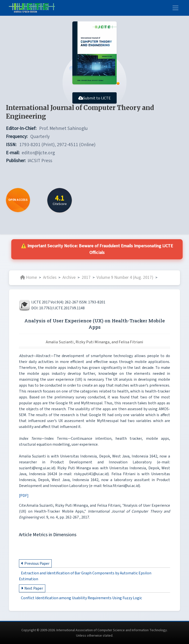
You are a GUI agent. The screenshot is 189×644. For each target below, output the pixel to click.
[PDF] (24, 496)
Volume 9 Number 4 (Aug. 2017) (125, 277)
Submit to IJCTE (94, 98)
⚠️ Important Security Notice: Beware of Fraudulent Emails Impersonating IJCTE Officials (97, 249)
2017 (86, 277)
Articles (50, 277)
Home (29, 277)
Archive (69, 277)
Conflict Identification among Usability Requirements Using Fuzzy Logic (81, 598)
